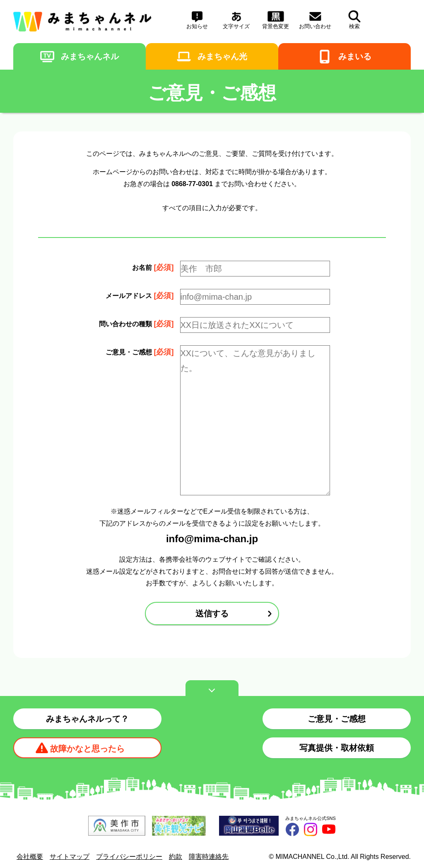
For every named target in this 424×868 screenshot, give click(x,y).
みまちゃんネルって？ (87, 719)
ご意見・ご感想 (337, 719)
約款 (176, 857)
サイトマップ (70, 857)
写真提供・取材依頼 (337, 748)
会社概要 (30, 857)
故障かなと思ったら (87, 749)
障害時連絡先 (209, 857)
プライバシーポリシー (129, 857)
